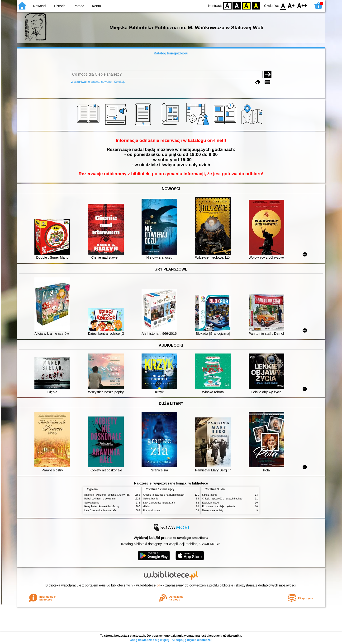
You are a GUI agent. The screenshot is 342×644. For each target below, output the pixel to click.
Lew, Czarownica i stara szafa (100, 511)
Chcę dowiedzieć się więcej (149, 640)
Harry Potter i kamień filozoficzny (102, 506)
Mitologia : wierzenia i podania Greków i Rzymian (110, 495)
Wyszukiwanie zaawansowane (91, 82)
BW (237, 5)
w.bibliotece (148, 585)
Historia (60, 6)
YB (246, 5)
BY (256, 5)
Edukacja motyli (211, 503)
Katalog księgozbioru (171, 53)
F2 (302, 5)
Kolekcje (120, 82)
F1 (291, 5)
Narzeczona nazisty (213, 511)
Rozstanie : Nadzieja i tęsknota (218, 506)
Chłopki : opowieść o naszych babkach (164, 495)
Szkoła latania (92, 503)
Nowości (40, 6)
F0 (283, 5)
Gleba (146, 506)
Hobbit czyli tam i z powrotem (100, 499)
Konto (96, 6)
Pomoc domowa (152, 511)
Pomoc (79, 6)
